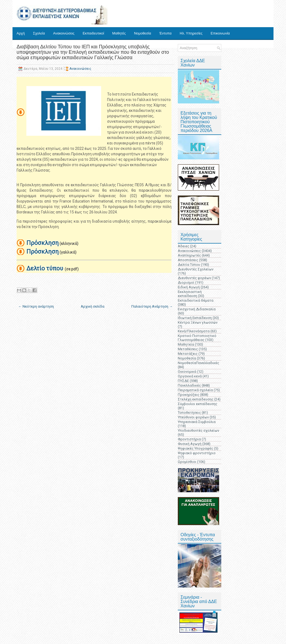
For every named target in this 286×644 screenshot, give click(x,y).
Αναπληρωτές (189, 255)
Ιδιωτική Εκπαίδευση (195, 318)
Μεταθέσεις (188, 349)
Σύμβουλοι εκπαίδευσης (198, 404)
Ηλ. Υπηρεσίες (191, 33)
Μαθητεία (186, 344)
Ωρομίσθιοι (187, 462)
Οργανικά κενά (190, 376)
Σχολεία (39, 33)
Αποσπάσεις (188, 260)
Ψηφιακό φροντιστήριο (197, 453)
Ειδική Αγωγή (189, 287)
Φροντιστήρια (189, 439)
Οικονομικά (187, 372)
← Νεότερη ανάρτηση (36, 306)
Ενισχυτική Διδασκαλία (197, 309)
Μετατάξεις (188, 354)
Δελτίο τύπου (45, 268)
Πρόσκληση (43, 243)
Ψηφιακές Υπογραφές (195, 448)
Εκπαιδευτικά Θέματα (196, 300)
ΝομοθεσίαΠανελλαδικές (198, 363)
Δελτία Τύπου (189, 265)
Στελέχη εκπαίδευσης (196, 399)
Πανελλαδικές (189, 385)
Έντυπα (165, 33)
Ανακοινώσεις (64, 33)
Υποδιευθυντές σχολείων (198, 430)
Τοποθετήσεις (189, 413)
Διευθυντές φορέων (194, 278)
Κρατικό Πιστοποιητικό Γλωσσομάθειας (197, 338)
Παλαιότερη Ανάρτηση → (152, 306)
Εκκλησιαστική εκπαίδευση (190, 294)
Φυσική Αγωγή (190, 444)
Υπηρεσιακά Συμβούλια (197, 422)
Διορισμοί (186, 282)
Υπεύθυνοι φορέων (193, 417)
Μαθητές (119, 33)
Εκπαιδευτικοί (93, 33)
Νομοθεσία (143, 33)
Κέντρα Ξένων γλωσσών (198, 322)
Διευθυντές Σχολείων (196, 269)
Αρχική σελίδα (93, 306)
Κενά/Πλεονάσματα (194, 331)
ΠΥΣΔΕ (183, 381)
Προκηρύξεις (189, 395)
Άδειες (184, 246)
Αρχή (21, 33)
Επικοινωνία (220, 33)
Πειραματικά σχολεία (195, 390)
